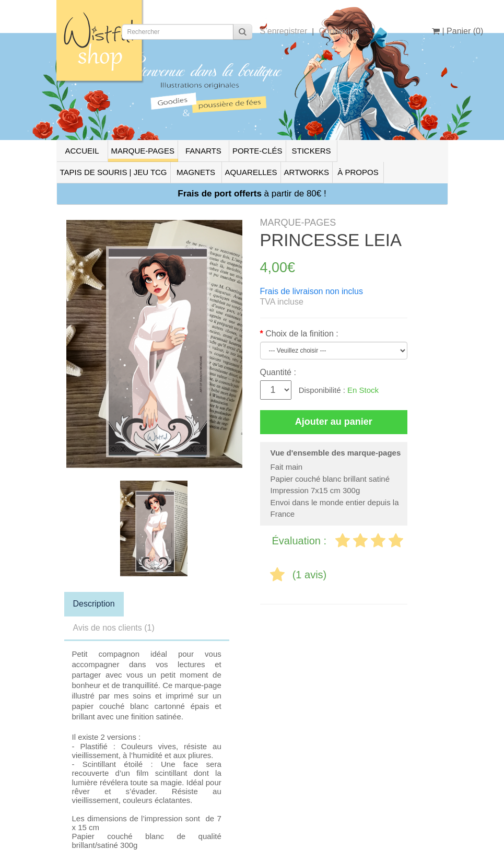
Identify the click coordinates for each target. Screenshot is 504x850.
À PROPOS (358, 172)
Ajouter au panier (334, 422)
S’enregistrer (284, 31)
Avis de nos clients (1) (114, 628)
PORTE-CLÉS (257, 151)
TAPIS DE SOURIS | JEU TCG (114, 172)
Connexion (339, 31)
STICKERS (311, 151)
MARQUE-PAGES (143, 151)
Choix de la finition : (302, 334)
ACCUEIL (82, 151)
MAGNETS (196, 172)
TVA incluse (282, 302)
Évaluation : (301, 541)
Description (94, 604)
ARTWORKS (307, 172)
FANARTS (203, 151)
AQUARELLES (251, 172)
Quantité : (278, 372)
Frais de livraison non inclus (312, 291)
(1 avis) (310, 575)
